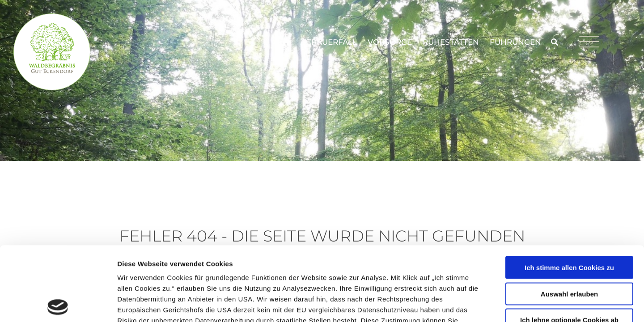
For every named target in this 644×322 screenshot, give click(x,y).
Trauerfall (332, 42)
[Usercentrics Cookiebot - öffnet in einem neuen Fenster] (58, 305)
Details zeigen (476, 304)
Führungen (515, 42)
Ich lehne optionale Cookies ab (569, 246)
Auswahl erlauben (569, 220)
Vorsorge (390, 42)
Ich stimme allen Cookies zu (569, 193)
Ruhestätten (451, 42)
